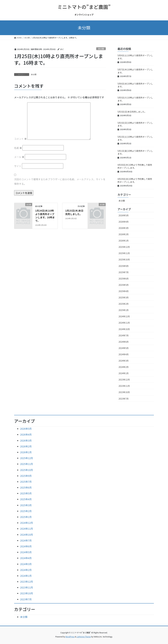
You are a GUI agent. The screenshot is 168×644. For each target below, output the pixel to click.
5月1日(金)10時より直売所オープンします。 (135, 152)
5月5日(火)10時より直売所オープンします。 (135, 99)
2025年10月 (124, 259)
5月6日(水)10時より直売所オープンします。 (135, 85)
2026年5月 (124, 215)
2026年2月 (124, 234)
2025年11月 (124, 253)
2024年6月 (124, 342)
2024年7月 (124, 335)
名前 (18, 148)
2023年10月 (124, 392)
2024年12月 (124, 316)
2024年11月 (124, 323)
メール (19, 157)
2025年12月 (124, 247)
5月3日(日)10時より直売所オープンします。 (135, 124)
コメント (20, 139)
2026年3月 (124, 228)
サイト (18, 166)
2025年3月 (124, 297)
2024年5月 (124, 348)
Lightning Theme (84, 637)
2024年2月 (124, 367)
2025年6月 (124, 279)
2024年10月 (124, 329)
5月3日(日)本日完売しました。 (132, 112)
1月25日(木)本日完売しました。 (74, 212)
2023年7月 (124, 399)
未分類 (101, 49)
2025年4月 (124, 291)
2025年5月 (124, 285)
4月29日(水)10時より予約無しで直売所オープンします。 (135, 180)
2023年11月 (124, 386)
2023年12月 (124, 380)
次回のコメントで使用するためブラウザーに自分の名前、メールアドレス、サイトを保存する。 (60, 181)
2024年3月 (124, 361)
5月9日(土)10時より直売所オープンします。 (135, 57)
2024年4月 (124, 354)
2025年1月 (124, 310)
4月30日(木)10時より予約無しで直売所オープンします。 (135, 166)
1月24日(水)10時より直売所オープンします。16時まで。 (45, 216)
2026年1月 (124, 241)
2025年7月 (124, 272)
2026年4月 (124, 222)
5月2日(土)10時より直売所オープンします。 (135, 138)
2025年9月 (124, 266)
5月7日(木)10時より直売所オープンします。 (135, 71)
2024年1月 (124, 373)
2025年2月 (124, 304)
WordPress (70, 637)
